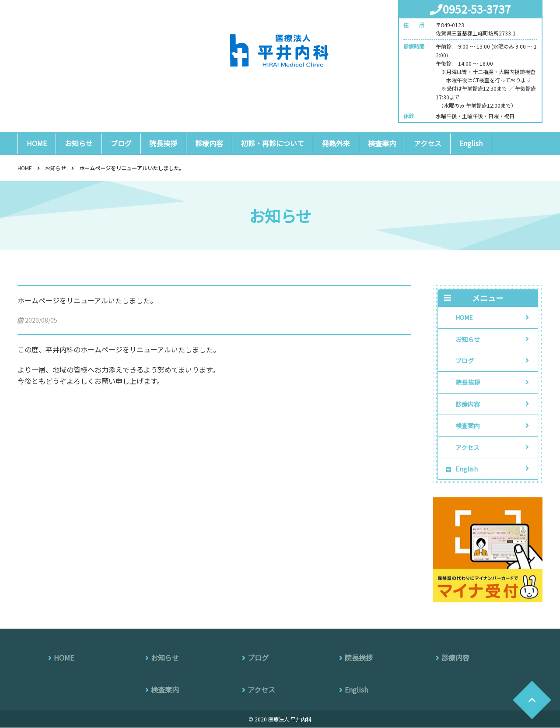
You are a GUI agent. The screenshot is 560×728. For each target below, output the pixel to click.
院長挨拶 (164, 143)
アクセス (428, 143)
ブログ (121, 143)
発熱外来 (336, 143)
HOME (37, 143)
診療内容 (210, 143)
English (471, 143)
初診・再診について (273, 143)
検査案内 (382, 143)
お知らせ (79, 143)
